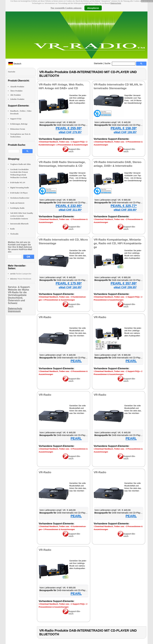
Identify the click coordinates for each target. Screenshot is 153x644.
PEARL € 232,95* (69, 206)
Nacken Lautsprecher (21, 274)
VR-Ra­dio (45, 317)
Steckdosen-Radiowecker (20, 198)
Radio (12, 229)
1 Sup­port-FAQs (78, 142)
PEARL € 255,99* (69, 128)
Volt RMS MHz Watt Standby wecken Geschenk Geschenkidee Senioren (22, 216)
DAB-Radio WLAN (18, 183)
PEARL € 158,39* (124, 128)
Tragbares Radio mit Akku (20, 164)
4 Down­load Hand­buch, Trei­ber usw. (54, 142)
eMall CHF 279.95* (70, 132)
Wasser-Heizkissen (21, 279)
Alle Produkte (15, 95)
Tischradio (14, 234)
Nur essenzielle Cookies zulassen (66, 8)
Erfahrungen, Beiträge (19, 124)
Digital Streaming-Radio (19, 188)
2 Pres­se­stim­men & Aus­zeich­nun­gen (72, 145)
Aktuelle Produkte (17, 87)
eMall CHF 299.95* (125, 287)
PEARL (76, 361)
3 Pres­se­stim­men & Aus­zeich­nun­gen (59, 300)
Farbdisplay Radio (17, 208)
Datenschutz (116, 3)
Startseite (98, 63)
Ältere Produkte (16, 91)
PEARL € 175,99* (69, 283)
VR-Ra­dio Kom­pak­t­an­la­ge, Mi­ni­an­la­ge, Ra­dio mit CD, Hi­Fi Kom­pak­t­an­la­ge (118, 243)
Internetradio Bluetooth (19, 224)
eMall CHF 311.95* (70, 210)
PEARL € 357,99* (124, 283)
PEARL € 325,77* (124, 206)
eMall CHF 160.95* (70, 287)
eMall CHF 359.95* (125, 210)
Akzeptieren (93, 8)
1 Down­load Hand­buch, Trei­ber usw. (109, 142)
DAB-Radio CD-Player (19, 193)
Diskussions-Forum (18, 129)
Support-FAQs (16, 119)
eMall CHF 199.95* (125, 132)
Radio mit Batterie (17, 203)
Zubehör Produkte (17, 99)
